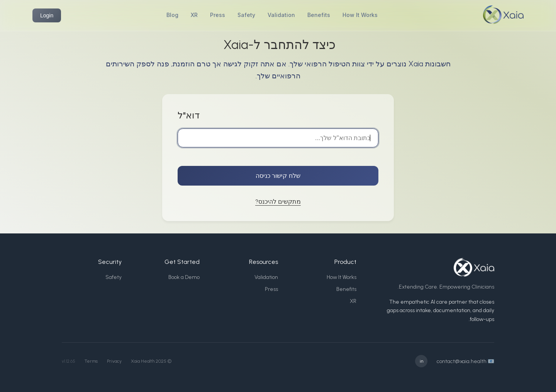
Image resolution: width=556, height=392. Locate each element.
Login (47, 15)
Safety (246, 15)
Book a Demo (184, 277)
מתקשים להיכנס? (278, 202)
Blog (172, 15)
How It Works (360, 15)
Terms (91, 361)
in (421, 361)
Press (218, 15)
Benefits (319, 15)
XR (194, 15)
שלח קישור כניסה (278, 176)
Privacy (114, 361)
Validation (281, 15)
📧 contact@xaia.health (465, 361)
